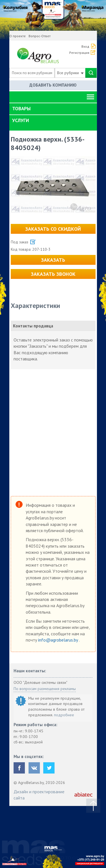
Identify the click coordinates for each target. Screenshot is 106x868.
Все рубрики (70, 73)
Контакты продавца (33, 326)
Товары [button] (21, 109)
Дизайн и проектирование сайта (39, 795)
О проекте (18, 36)
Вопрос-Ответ (40, 36)
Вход (85, 46)
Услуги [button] (20, 120)
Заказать (53, 260)
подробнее (64, 715)
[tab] (53, 109)
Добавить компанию (53, 85)
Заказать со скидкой (53, 229)
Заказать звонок (53, 274)
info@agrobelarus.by (59, 640)
